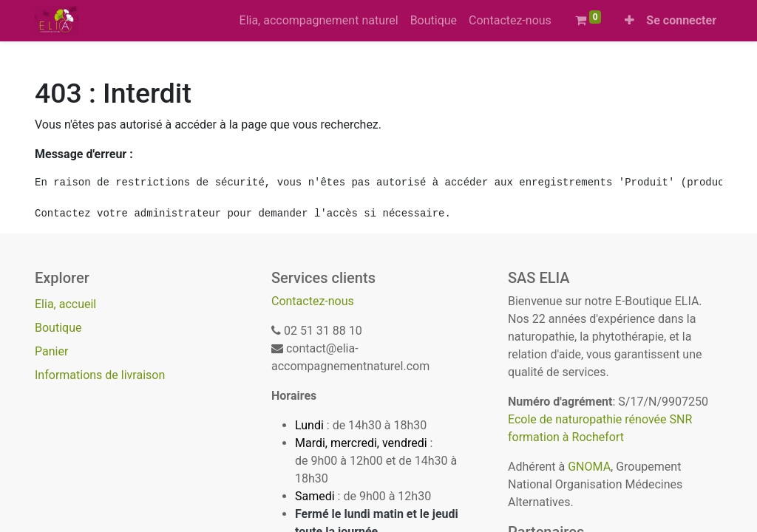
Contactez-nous (313, 301)
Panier (51, 351)
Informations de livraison (100, 375)
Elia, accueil (65, 304)
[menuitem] (319, 21)
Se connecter (681, 20)
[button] (629, 21)
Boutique (58, 328)
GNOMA (589, 467)
